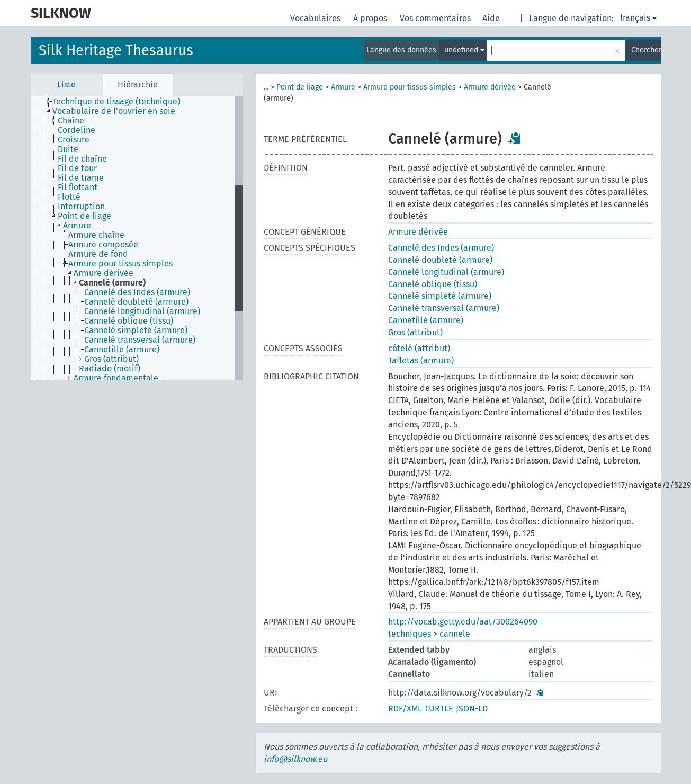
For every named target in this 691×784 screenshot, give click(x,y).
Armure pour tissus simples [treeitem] (120, 264)
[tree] (137, 238)
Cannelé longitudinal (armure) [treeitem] (142, 311)
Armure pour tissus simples (410, 87)
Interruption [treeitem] (81, 207)
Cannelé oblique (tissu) (433, 284)
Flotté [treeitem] (69, 197)
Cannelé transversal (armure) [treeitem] (140, 340)
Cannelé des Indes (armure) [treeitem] (137, 292)
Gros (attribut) (415, 332)
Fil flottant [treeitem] (78, 188)
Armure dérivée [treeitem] (104, 273)
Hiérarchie (138, 84)
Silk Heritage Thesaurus (116, 50)
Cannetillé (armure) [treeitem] (122, 350)
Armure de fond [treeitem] (98, 254)
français (638, 18)
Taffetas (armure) (421, 360)
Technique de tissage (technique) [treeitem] (116, 102)
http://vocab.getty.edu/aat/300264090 (463, 622)
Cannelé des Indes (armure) (441, 248)
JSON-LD (472, 709)
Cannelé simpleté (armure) (440, 296)
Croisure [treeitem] (74, 140)
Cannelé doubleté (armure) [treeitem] (136, 302)
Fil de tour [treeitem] (77, 168)
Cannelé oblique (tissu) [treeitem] (129, 321)
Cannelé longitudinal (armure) (446, 272)
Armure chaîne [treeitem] (96, 235)
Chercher (646, 50)
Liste (66, 84)
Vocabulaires (316, 18)
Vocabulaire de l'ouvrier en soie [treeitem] (114, 111)
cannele (455, 634)
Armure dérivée (490, 87)
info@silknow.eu (295, 759)
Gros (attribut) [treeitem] (111, 359)
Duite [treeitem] (68, 149)
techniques (410, 634)
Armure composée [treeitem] (103, 245)
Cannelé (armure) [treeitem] (112, 283)
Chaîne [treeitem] (71, 121)
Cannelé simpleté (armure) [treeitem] (136, 331)
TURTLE (439, 709)
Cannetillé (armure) (426, 320)
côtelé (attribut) (419, 348)
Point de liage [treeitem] (84, 216)
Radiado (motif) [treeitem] (110, 369)
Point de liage (300, 87)
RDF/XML (405, 709)
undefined (464, 50)
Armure (343, 87)
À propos (371, 18)
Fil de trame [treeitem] (81, 178)
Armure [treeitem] (77, 226)
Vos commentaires (436, 18)
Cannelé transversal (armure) (444, 308)
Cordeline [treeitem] (77, 130)
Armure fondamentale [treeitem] (116, 378)
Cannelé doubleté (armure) (440, 260)
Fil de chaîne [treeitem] (82, 159)
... (266, 87)
